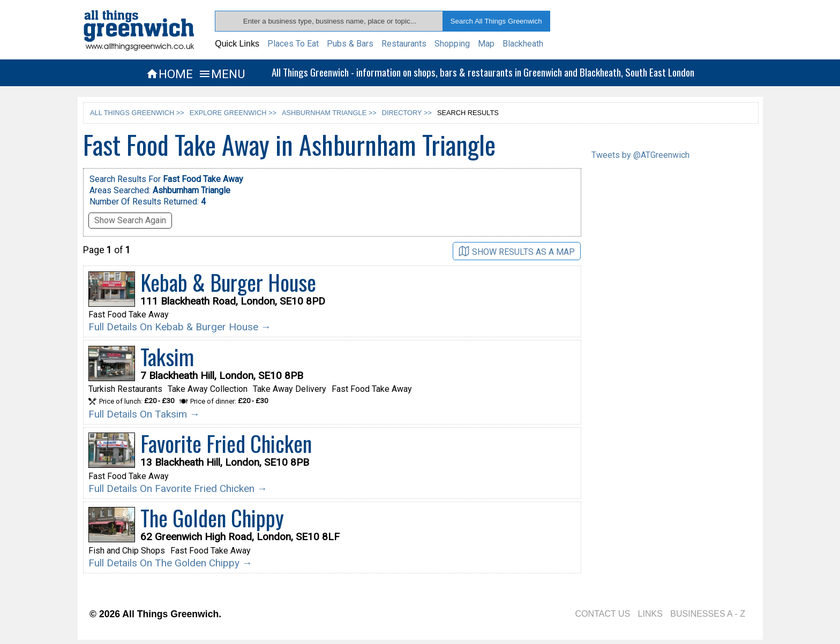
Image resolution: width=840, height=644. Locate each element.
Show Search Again (130, 220)
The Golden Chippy (212, 518)
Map (486, 44)
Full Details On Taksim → (144, 414)
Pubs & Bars (350, 44)
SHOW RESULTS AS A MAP (517, 251)
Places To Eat (293, 44)
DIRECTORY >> (407, 113)
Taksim (167, 357)
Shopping (452, 44)
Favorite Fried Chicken (226, 443)
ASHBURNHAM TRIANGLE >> (329, 113)
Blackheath (523, 44)
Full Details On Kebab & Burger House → (180, 327)
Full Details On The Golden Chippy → (170, 563)
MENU (222, 74)
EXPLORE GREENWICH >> (233, 113)
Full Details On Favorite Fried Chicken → (178, 488)
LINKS (650, 614)
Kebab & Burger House (228, 282)
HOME (169, 74)
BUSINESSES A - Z (708, 614)
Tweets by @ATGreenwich (640, 155)
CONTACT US (603, 614)
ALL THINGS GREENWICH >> (137, 113)
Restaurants (404, 44)
